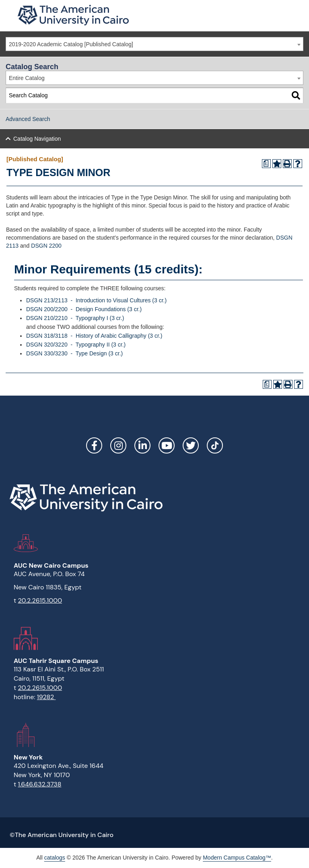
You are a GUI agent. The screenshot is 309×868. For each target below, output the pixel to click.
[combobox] (154, 44)
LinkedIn (142, 445)
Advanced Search (28, 119)
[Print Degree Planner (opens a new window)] (266, 164)
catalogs (55, 858)
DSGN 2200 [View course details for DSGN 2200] (46, 246)
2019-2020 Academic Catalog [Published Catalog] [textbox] (71, 44)
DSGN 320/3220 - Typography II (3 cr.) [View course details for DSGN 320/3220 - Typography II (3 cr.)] (76, 345)
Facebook (94, 445)
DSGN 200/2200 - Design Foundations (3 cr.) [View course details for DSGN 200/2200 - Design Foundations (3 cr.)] (84, 309)
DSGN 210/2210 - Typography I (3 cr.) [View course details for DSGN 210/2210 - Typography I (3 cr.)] (75, 318)
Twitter (191, 445)
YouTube (167, 445)
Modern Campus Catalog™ (237, 858)
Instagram (118, 445)
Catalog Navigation (37, 139)
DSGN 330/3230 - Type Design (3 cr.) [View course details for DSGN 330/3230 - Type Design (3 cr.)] (74, 353)
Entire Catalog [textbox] (27, 78)
